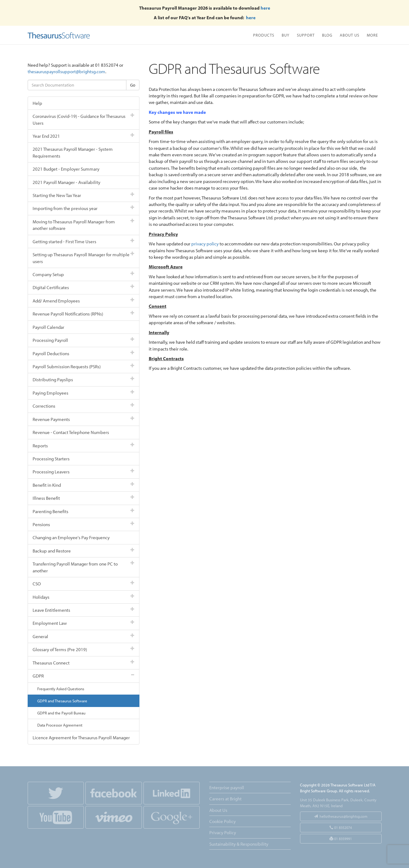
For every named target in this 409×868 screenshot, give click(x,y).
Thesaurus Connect (84, 663)
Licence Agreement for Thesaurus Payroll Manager (81, 738)
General (84, 636)
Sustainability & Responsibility (239, 844)
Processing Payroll (84, 340)
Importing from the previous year (84, 208)
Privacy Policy (223, 832)
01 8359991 (341, 839)
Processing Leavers (84, 472)
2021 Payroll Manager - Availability (66, 182)
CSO (84, 584)
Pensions (84, 524)
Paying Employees (84, 393)
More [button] (372, 35)
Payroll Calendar (48, 327)
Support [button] (306, 35)
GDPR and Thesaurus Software (62, 701)
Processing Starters (51, 459)
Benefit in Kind (84, 485)
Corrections (84, 406)
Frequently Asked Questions (61, 689)
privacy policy (205, 244)
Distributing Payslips (84, 380)
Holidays (84, 597)
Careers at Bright (225, 799)
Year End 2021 (84, 136)
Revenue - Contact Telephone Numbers (71, 432)
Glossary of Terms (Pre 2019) (84, 649)
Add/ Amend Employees (84, 301)
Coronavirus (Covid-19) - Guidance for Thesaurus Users (84, 119)
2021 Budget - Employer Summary (66, 169)
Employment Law (84, 623)
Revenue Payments (84, 419)
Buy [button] (286, 35)
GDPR (84, 676)
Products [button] (264, 35)
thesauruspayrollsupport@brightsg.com (66, 72)
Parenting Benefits (84, 511)
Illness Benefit (84, 498)
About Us (350, 35)
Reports (84, 446)
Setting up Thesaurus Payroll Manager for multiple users (84, 258)
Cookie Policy (223, 821)
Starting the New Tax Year (84, 195)
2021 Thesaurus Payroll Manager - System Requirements (73, 152)
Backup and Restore (84, 551)
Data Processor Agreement (60, 725)
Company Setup (84, 274)
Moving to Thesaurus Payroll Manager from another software (84, 225)
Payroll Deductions (84, 353)
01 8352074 (341, 828)
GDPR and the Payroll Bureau (61, 713)
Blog (327, 35)
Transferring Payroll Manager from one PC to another (84, 567)
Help (37, 103)
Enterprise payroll (227, 787)
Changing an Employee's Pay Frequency (71, 537)
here (265, 8)
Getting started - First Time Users (84, 242)
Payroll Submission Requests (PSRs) (84, 367)
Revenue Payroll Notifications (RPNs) (84, 314)
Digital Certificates (84, 287)
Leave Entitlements (84, 610)
